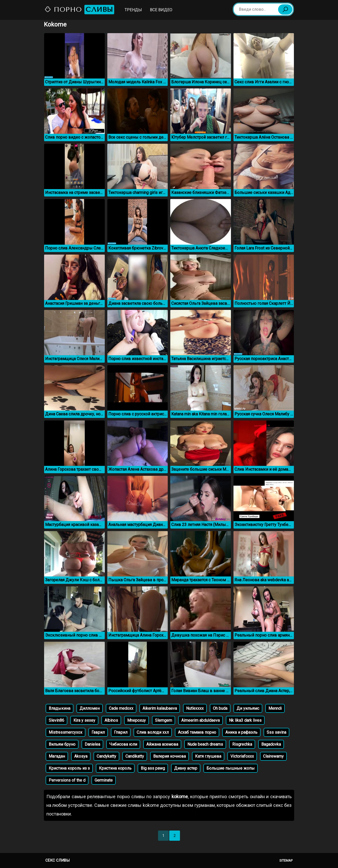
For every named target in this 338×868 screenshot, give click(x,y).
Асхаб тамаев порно (197, 732)
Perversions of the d (67, 780)
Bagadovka (271, 744)
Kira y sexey (84, 720)
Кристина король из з (69, 768)
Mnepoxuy (136, 720)
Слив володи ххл (153, 732)
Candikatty (135, 756)
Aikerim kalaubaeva (160, 708)
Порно (79, 10)
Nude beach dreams (205, 744)
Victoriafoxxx (242, 756)
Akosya (81, 756)
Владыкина (60, 708)
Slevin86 (56, 720)
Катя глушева (208, 756)
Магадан (57, 756)
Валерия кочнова (170, 756)
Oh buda (220, 708)
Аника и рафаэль (241, 732)
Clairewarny (273, 756)
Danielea (92, 744)
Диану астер (186, 768)
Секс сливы (57, 860)
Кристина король (115, 768)
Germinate (104, 780)
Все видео (161, 10)
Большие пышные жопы (231, 768)
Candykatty (106, 756)
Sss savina (276, 732)
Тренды (133, 10)
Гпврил (121, 732)
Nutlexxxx (195, 708)
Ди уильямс (248, 708)
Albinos (111, 720)
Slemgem (164, 720)
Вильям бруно (62, 744)
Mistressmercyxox (66, 732)
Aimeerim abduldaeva (200, 720)
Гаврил (98, 732)
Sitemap (286, 860)
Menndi (275, 708)
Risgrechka (242, 744)
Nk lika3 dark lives (245, 720)
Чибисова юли (123, 744)
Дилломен (90, 708)
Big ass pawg (153, 768)
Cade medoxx (121, 708)
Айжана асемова (162, 744)
